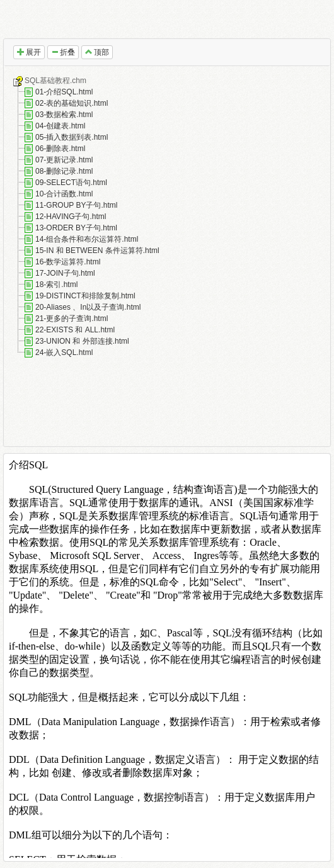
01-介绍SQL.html (64, 92)
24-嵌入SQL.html (64, 352)
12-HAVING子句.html (71, 217)
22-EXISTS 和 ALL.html (75, 330)
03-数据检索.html (64, 115)
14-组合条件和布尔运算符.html (87, 239)
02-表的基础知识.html (72, 103)
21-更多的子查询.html (72, 318)
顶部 (97, 52)
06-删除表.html (60, 149)
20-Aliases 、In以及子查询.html (88, 307)
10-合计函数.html (64, 194)
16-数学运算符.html (68, 262)
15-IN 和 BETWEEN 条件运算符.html (97, 251)
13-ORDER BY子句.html (76, 228)
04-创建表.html (60, 126)
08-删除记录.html (64, 171)
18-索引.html (56, 285)
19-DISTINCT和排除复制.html (85, 296)
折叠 (63, 52)
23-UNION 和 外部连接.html (82, 341)
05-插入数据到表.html (72, 137)
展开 (29, 52)
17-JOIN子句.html (65, 273)
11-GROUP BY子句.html (76, 205)
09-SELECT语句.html (71, 183)
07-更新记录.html (64, 160)
